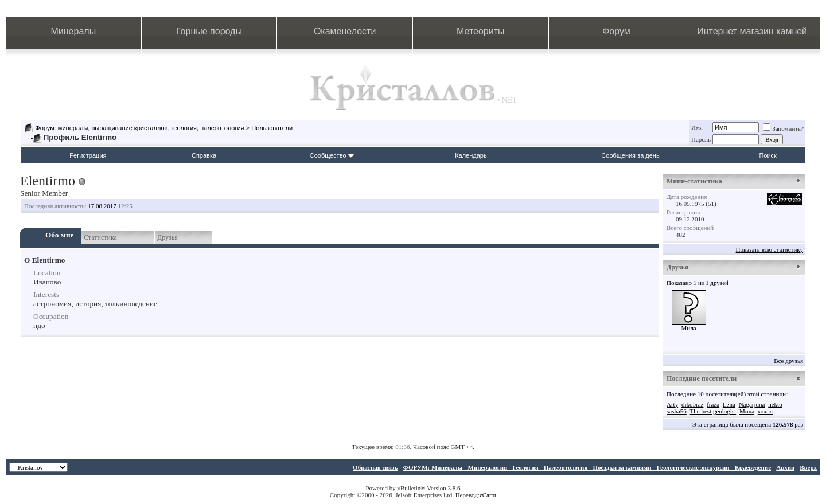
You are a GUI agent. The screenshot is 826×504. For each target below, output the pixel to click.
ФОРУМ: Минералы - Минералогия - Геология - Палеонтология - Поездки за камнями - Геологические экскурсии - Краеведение (587, 467)
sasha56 (677, 411)
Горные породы (209, 31)
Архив (785, 467)
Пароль (701, 139)
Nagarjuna (752, 404)
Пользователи (272, 128)
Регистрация (88, 155)
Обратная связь (375, 467)
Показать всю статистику (769, 249)
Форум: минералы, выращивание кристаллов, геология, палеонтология (139, 128)
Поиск (767, 155)
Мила (688, 328)
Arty (672, 404)
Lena (729, 404)
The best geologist (713, 411)
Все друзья (788, 361)
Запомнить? (783, 128)
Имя (697, 127)
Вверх (808, 467)
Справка (204, 155)
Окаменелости (345, 31)
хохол (765, 411)
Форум (616, 31)
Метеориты (480, 31)
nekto (775, 404)
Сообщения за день (630, 155)
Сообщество (332, 155)
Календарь (471, 155)
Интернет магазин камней (752, 31)
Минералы (74, 31)
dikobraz (692, 404)
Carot (489, 495)
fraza (713, 404)
